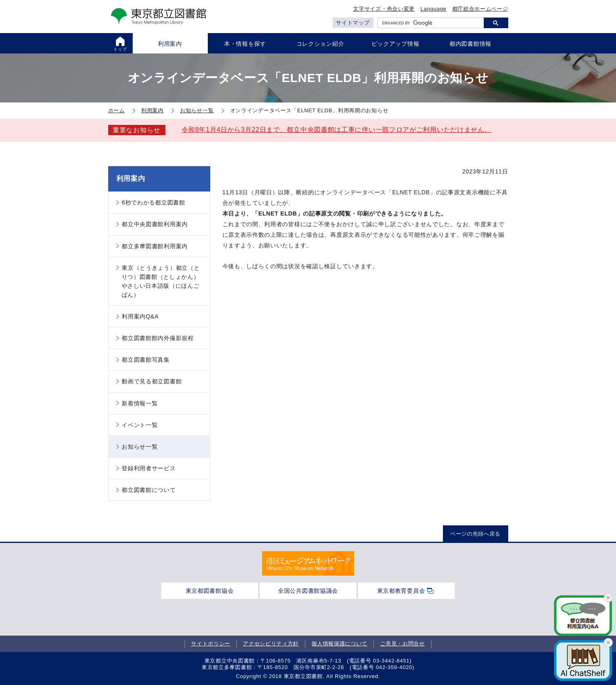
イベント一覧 (140, 425)
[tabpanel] (308, 563)
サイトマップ (353, 23)
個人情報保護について (339, 644)
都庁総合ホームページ (480, 9)
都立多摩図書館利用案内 (155, 246)
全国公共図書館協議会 (308, 591)
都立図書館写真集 (146, 360)
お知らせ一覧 (140, 447)
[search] (431, 23)
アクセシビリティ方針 (271, 644)
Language (433, 9)
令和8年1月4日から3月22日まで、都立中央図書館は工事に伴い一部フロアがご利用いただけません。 (337, 130)
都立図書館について (149, 490)
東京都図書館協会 (210, 591)
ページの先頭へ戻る (475, 534)
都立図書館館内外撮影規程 (158, 338)
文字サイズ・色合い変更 (384, 9)
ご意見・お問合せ (403, 644)
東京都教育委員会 (401, 591)
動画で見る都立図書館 (152, 381)
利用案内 (131, 179)
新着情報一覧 (140, 403)
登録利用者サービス (149, 468)
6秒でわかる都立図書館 (153, 202)
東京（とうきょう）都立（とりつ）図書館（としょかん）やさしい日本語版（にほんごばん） (161, 281)
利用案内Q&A (140, 316)
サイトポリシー (211, 644)
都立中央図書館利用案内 (155, 224)
